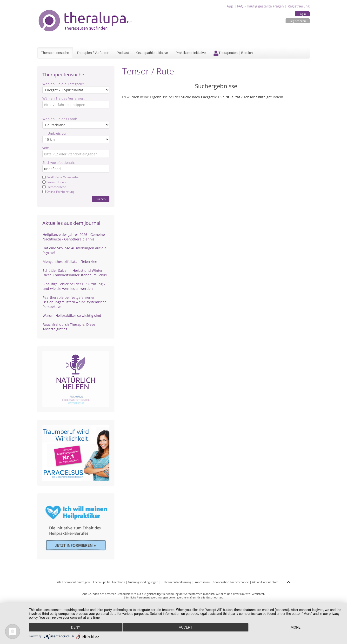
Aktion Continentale (265, 582)
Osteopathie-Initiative (152, 53)
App (230, 6)
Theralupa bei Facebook (109, 582)
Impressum (202, 582)
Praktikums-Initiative (190, 53)
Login (302, 14)
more (296, 627)
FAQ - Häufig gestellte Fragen (260, 6)
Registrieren (298, 21)
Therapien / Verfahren (93, 53)
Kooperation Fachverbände (231, 582)
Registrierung (299, 6)
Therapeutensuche (55, 53)
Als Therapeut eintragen (73, 582)
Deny (76, 627)
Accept (186, 627)
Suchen (101, 199)
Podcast (123, 53)
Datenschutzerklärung (176, 582)
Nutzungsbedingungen (143, 582)
